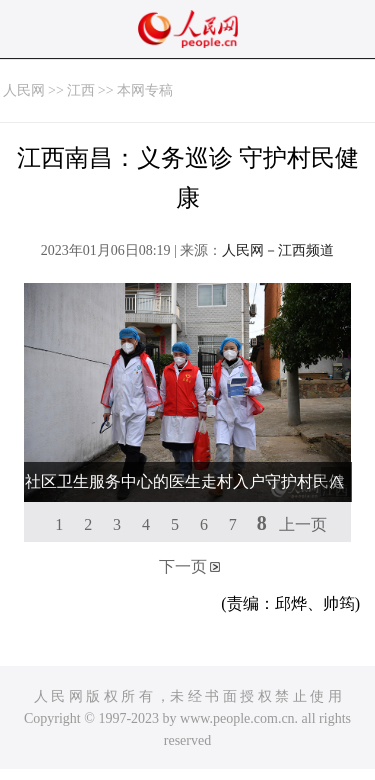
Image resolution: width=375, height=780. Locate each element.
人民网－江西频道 (278, 250)
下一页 (183, 566)
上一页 (303, 524)
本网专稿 (145, 90)
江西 (81, 90)
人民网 (24, 90)
